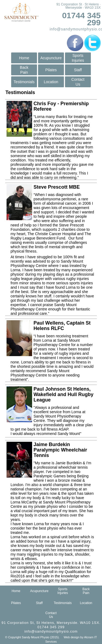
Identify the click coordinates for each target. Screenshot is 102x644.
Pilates (51, 70)
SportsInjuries (78, 58)
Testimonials (24, 82)
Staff (78, 70)
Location (51, 82)
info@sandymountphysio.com (51, 631)
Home (24, 58)
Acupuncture (51, 58)
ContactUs (78, 82)
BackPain (24, 70)
